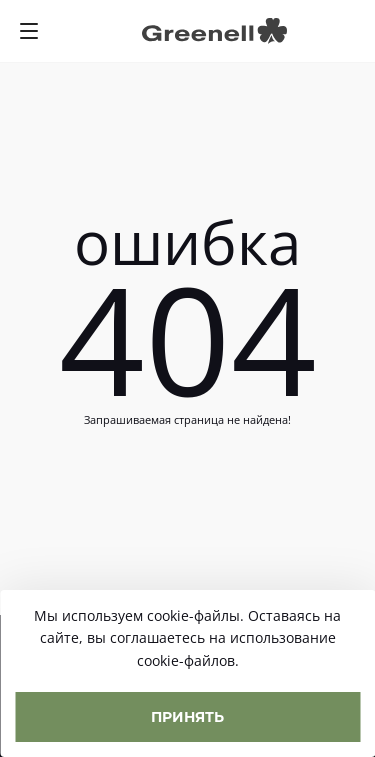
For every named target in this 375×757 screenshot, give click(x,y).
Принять (187, 716)
